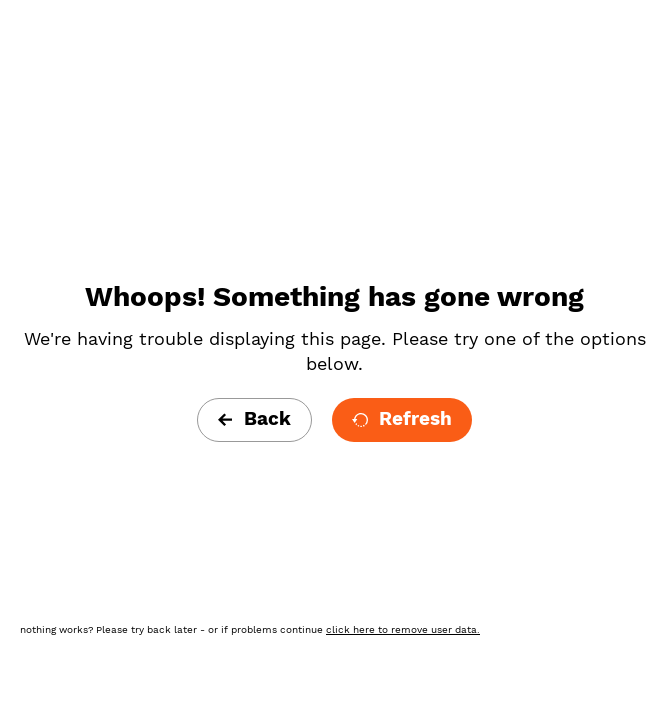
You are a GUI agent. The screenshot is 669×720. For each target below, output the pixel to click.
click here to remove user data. (403, 629)
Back (254, 418)
